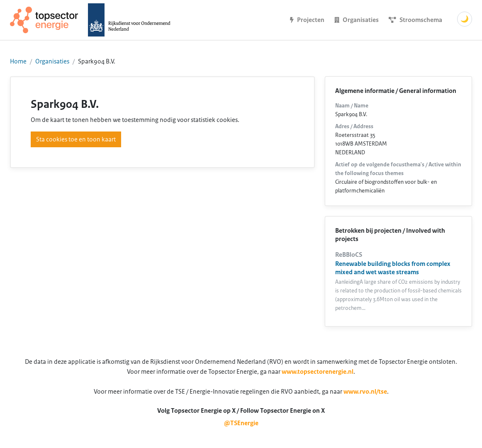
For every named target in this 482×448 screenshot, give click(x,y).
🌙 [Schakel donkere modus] (465, 19)
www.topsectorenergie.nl (318, 372)
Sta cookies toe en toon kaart (76, 139)
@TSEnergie (241, 423)
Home (18, 61)
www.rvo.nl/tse (365, 392)
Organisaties (52, 61)
